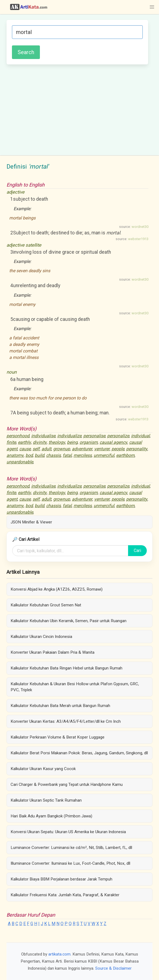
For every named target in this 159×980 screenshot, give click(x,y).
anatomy (15, 455)
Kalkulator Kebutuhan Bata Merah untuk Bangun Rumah (60, 706)
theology (57, 442)
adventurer (82, 449)
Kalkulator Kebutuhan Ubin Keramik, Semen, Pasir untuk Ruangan (69, 621)
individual (140, 436)
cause (25, 449)
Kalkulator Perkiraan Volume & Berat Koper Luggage (58, 737)
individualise (43, 436)
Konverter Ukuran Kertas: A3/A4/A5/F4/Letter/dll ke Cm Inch (66, 721)
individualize (69, 436)
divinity (40, 442)
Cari (137, 551)
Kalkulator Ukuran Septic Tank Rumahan (46, 800)
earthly (24, 442)
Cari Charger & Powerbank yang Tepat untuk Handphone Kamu (67, 784)
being (72, 442)
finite (11, 442)
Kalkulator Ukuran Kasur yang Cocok (43, 769)
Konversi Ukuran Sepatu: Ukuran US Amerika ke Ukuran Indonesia (68, 832)
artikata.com (59, 954)
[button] (152, 7)
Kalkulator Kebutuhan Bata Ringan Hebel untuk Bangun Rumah (66, 668)
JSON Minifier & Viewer (31, 522)
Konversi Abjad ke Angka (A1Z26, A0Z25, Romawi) (57, 589)
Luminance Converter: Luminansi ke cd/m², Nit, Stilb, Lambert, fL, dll (71, 848)
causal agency (113, 442)
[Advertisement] (77, 109)
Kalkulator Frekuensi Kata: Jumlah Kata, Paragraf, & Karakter (65, 895)
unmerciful (104, 455)
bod (29, 455)
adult (46, 449)
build (39, 455)
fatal (67, 455)
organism (89, 442)
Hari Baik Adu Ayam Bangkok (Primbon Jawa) (51, 816)
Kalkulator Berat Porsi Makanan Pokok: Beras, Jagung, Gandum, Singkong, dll (79, 753)
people (118, 449)
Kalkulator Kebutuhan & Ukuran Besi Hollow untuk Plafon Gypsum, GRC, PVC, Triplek (75, 687)
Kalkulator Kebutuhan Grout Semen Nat (46, 605)
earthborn (125, 455)
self (36, 449)
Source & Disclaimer (113, 968)
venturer (102, 449)
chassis (53, 455)
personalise (94, 436)
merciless (83, 455)
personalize (118, 436)
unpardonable (20, 462)
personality (137, 449)
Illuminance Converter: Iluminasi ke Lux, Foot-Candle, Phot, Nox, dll (70, 863)
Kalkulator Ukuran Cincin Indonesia (41, 637)
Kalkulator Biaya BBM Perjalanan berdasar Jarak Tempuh (61, 879)
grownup (62, 449)
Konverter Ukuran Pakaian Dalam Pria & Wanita (53, 652)
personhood (18, 436)
